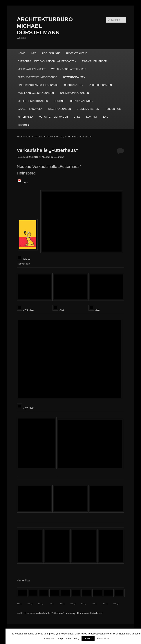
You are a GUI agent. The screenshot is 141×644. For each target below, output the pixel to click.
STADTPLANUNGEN (60, 109)
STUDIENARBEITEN (88, 109)
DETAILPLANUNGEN (82, 101)
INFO (34, 53)
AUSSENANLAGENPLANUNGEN (36, 93)
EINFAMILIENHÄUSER (94, 61)
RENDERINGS (113, 109)
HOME (21, 53)
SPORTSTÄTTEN (74, 85)
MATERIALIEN (26, 117)
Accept (88, 638)
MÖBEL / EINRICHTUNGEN (33, 101)
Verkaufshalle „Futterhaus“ (47, 150)
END (106, 117)
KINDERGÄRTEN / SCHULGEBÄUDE (38, 85)
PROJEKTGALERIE (76, 53)
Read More (103, 638)
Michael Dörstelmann (53, 157)
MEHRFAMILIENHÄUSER (32, 69)
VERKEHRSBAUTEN (100, 85)
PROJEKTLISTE (51, 53)
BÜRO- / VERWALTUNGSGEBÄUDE (38, 77)
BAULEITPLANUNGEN (30, 109)
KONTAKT (92, 117)
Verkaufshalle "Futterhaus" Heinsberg (56, 613)
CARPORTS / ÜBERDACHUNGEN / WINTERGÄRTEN (47, 61)
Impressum (24, 125)
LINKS (77, 117)
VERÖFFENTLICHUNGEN (54, 117)
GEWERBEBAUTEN (74, 77)
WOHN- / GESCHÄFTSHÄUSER (69, 69)
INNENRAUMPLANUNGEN (74, 93)
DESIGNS (59, 101)
